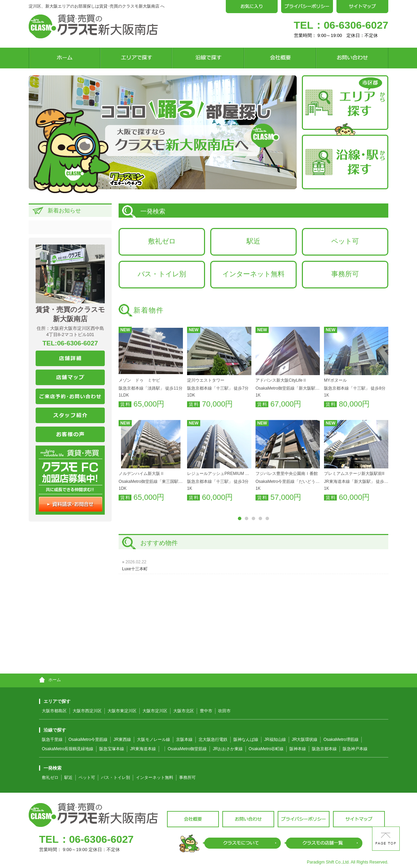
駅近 (253, 241)
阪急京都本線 (324, 749)
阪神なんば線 (246, 740)
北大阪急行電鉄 (213, 740)
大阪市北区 (184, 711)
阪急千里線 (52, 740)
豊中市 (206, 711)
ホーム (50, 680)
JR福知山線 (275, 740)
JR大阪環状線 (305, 740)
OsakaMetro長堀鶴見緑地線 (68, 749)
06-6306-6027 (356, 25)
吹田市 (224, 711)
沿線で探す (53, 730)
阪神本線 (298, 749)
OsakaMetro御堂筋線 (187, 749)
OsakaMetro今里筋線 (88, 740)
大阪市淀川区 (155, 711)
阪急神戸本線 (355, 749)
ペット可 (345, 241)
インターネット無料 (253, 274)
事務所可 (345, 274)
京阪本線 (184, 740)
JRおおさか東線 (228, 749)
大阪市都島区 (54, 711)
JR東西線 (122, 740)
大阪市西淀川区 (87, 711)
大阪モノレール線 (154, 740)
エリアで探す (55, 701)
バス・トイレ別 (162, 274)
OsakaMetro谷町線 (266, 749)
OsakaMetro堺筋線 (341, 740)
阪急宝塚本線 (112, 749)
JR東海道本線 (143, 749)
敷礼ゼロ (162, 241)
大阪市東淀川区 (122, 711)
